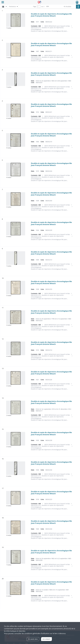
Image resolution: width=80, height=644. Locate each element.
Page (35, 6)
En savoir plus (33, 639)
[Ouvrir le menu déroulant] (3, 2)
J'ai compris (46, 639)
